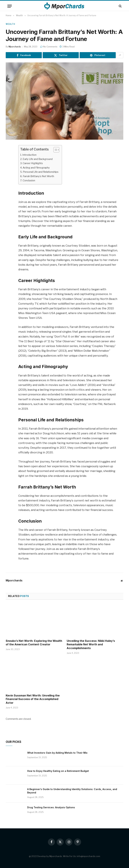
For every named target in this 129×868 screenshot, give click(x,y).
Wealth (10, 24)
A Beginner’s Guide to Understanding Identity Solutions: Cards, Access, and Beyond (72, 791)
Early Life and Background (39, 159)
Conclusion (29, 180)
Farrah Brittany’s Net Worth (40, 176)
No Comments (49, 47)
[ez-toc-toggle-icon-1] (57, 150)
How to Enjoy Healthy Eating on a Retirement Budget (58, 771)
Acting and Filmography (37, 167)
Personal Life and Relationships (42, 172)
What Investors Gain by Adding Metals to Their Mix (57, 753)
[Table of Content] (59, 150)
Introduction (30, 155)
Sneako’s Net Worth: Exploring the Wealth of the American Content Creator (34, 642)
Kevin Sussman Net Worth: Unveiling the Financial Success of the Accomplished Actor (33, 699)
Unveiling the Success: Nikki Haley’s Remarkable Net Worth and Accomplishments (91, 644)
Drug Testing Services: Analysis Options (51, 807)
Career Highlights (33, 163)
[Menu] (10, 6)
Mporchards (15, 47)
